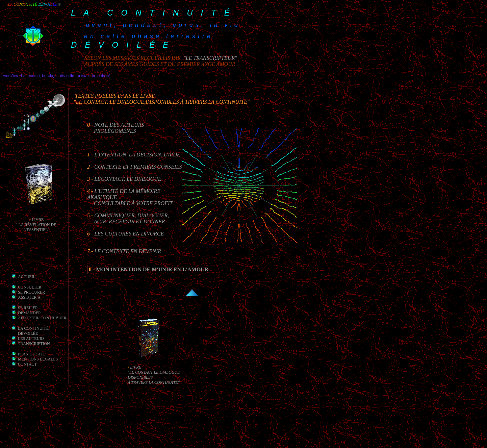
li (34, 220)
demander (29, 313)
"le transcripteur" (210, 58)
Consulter (30, 287)
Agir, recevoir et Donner (130, 221)
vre (40, 220)
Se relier (28, 308)
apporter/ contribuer (42, 318)
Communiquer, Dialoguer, (132, 215)
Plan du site (31, 354)
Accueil (27, 277)
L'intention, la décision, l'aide (137, 155)
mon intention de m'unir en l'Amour (152, 269)
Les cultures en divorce (129, 234)
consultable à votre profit (133, 203)
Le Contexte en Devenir (128, 251)
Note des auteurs (119, 125)
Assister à (29, 297)
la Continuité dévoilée (33, 331)
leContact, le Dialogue (128, 179)
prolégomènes (115, 131)
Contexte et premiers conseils (138, 167)
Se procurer (31, 292)
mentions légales (38, 359)
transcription (34, 344)
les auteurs (31, 339)
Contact (27, 364)
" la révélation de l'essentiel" (37, 227)
